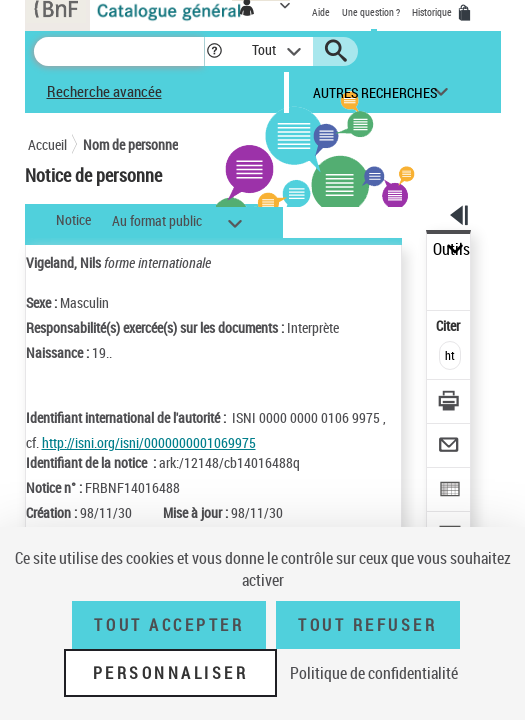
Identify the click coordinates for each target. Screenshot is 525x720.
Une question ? (371, 12)
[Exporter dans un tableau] (449, 491)
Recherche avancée (104, 91)
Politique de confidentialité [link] (374, 673)
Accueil (47, 144)
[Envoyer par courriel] (449, 447)
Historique (433, 12)
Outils (451, 249)
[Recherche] (119, 51)
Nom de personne (130, 144)
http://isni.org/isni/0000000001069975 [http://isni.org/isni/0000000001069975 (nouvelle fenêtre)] (149, 442)
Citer (449, 325)
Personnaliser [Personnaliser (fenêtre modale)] (171, 673)
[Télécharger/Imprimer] (449, 403)
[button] (214, 51)
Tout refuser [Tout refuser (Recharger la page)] (367, 625)
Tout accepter (169, 625)
